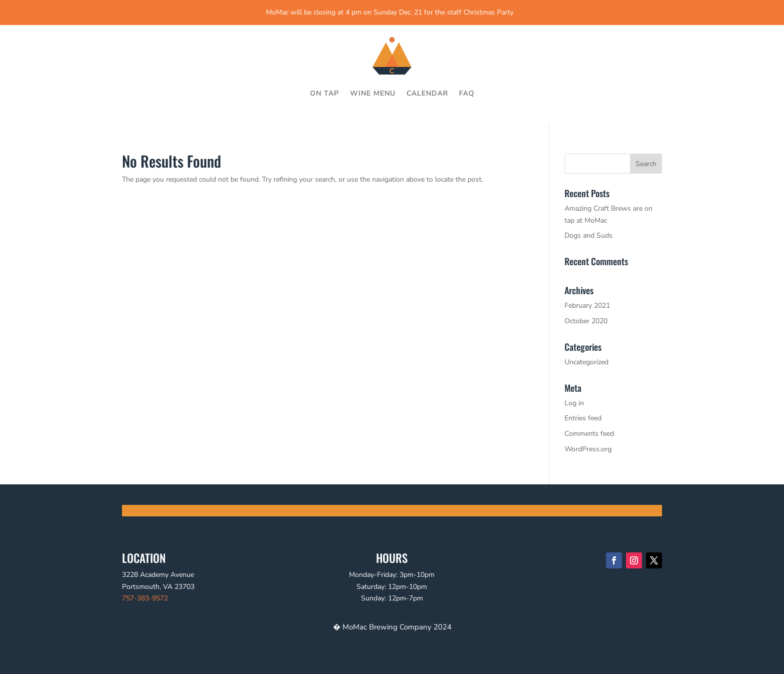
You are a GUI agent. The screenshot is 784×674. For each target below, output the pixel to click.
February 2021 (587, 305)
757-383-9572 (145, 598)
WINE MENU (373, 93)
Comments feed (589, 434)
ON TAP (324, 93)
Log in (574, 403)
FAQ (467, 93)
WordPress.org (588, 449)
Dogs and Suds (588, 235)
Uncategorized (586, 362)
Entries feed (583, 418)
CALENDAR (427, 93)
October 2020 (586, 321)
